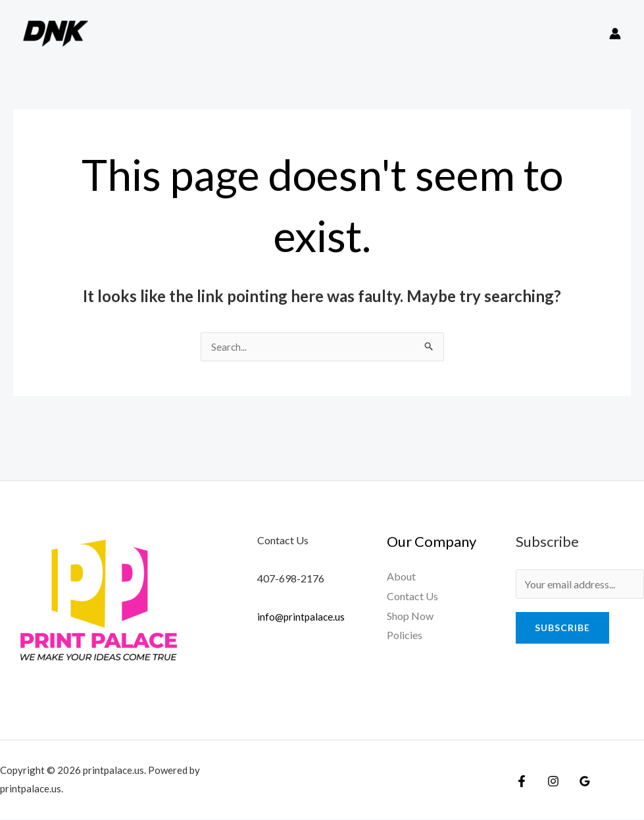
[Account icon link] (615, 34)
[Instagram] (550, 782)
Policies (405, 635)
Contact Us (412, 597)
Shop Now (410, 616)
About (401, 577)
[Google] (578, 782)
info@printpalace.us (302, 617)
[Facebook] (522, 782)
